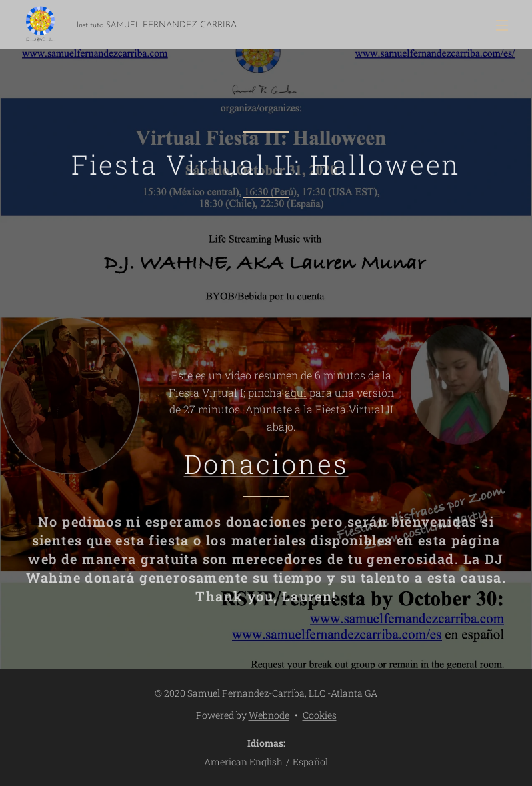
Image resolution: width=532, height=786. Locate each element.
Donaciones (266, 464)
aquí (296, 392)
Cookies (320, 715)
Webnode (269, 715)
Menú (502, 25)
